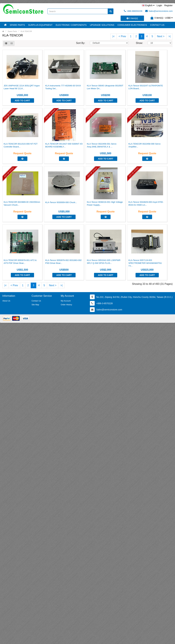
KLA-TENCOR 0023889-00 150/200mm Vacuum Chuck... (22, 203)
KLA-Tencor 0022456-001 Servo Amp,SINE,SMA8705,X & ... (102, 145)
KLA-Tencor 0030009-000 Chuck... (61, 202)
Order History (66, 305)
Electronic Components (71, 25)
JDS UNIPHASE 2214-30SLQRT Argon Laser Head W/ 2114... (22, 87)
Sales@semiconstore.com (159, 11)
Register (168, 5)
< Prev (122, 36)
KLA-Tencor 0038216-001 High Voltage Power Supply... (105, 203)
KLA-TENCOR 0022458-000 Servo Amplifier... (144, 145)
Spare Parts (17, 25)
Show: (139, 43)
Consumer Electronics (132, 25)
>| (170, 36)
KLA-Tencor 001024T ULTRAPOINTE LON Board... (146, 87)
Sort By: (81, 43)
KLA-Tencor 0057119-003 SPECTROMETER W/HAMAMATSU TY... (145, 263)
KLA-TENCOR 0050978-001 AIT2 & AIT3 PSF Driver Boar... (20, 262)
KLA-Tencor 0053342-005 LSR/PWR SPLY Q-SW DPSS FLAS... (104, 262)
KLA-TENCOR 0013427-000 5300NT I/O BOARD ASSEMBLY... (64, 145)
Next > (161, 36)
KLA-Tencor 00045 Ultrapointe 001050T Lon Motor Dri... (105, 87)
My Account (66, 301)
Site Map (35, 305)
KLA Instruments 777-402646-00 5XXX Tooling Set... (63, 87)
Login (159, 5)
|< (114, 36)
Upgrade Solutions (102, 25)
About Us (6, 301)
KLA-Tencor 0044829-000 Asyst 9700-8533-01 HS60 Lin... (146, 203)
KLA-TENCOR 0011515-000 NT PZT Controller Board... (21, 145)
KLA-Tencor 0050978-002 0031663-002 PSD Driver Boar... (63, 262)
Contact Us (157, 25)
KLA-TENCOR (26, 31)
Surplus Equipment (40, 25)
